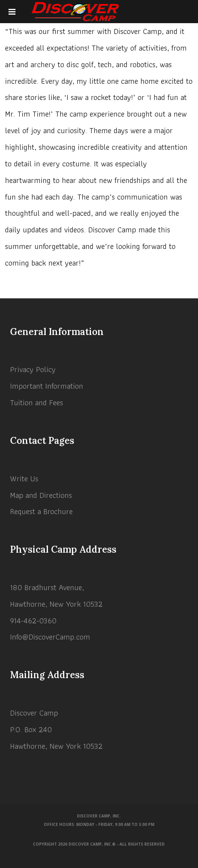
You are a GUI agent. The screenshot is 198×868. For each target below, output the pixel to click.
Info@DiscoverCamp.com (50, 637)
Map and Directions (41, 495)
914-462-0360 (33, 621)
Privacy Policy (33, 369)
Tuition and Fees (37, 403)
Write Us (24, 479)
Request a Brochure (41, 511)
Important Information (47, 386)
